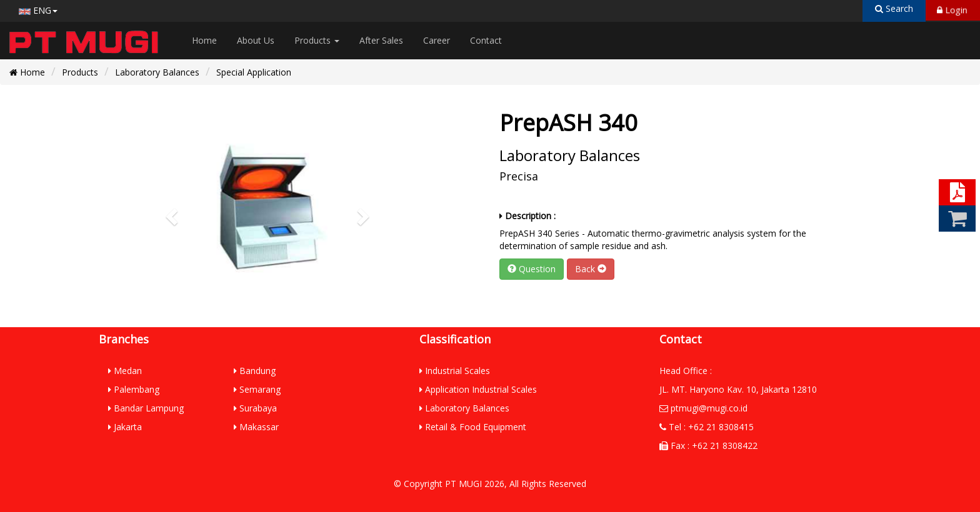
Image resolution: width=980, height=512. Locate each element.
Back (591, 269)
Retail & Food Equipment (473, 427)
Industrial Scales (455, 371)
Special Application (254, 72)
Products (317, 40)
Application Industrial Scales (478, 389)
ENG (38, 10)
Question (532, 269)
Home (204, 40)
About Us (256, 40)
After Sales (381, 40)
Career (437, 40)
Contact (486, 40)
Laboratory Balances (157, 72)
